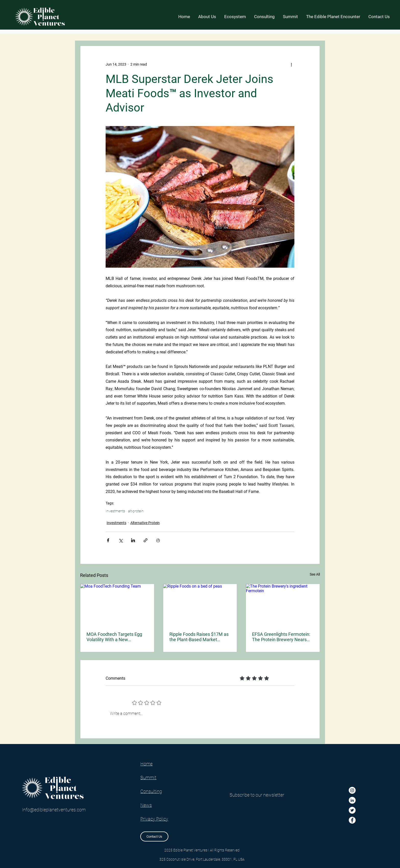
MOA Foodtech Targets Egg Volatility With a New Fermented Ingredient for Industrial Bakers (114, 637)
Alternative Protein (145, 523)
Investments (115, 511)
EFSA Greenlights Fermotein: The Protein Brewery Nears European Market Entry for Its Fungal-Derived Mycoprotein (282, 637)
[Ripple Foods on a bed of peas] (200, 605)
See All (315, 574)
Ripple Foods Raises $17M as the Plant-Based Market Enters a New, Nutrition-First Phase (199, 637)
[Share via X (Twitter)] (121, 540)
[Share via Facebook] (108, 540)
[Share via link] (146, 540)
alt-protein (136, 511)
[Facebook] (352, 820)
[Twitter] (352, 810)
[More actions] (291, 64)
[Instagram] (352, 790)
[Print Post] (158, 540)
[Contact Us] (154, 836)
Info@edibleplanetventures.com (54, 810)
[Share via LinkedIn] (133, 540)
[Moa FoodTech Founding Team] (117, 605)
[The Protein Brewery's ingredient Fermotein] (283, 605)
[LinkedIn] (352, 800)
